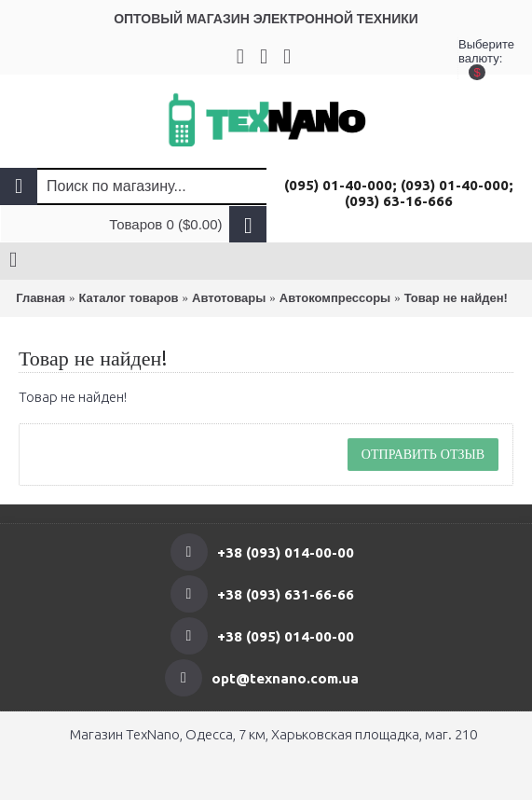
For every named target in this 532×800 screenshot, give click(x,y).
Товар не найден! (456, 298)
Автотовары (229, 298)
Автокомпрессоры (335, 298)
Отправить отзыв (423, 454)
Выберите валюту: (477, 56)
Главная (41, 298)
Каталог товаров (129, 298)
